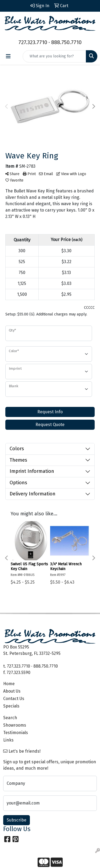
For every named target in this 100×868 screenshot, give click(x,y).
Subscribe (17, 820)
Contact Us (14, 699)
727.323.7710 (33, 42)
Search (10, 718)
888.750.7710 (66, 42)
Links (8, 740)
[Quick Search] (54, 56)
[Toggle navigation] (8, 56)
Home (9, 684)
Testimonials (16, 733)
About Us (12, 691)
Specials (11, 706)
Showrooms (15, 725)
